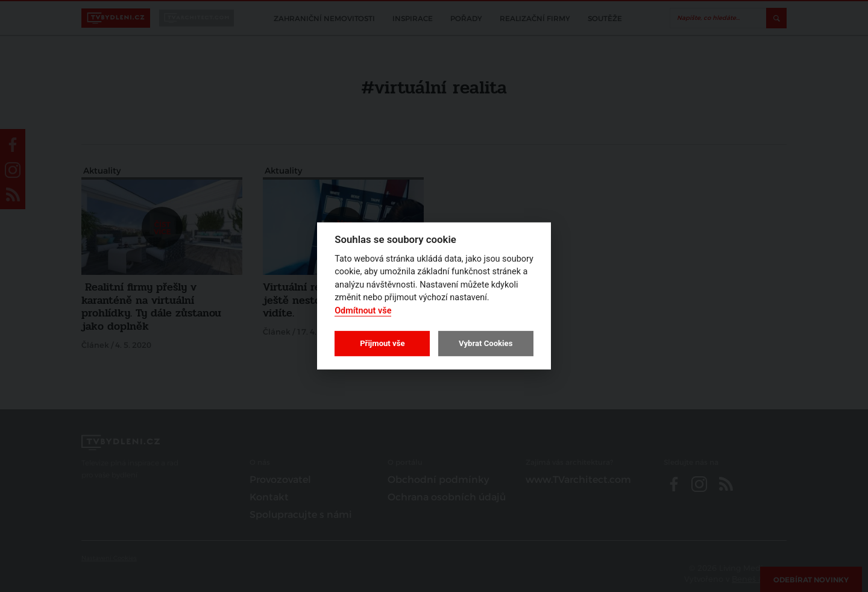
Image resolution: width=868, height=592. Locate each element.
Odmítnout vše (363, 311)
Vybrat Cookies (486, 343)
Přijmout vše (382, 343)
